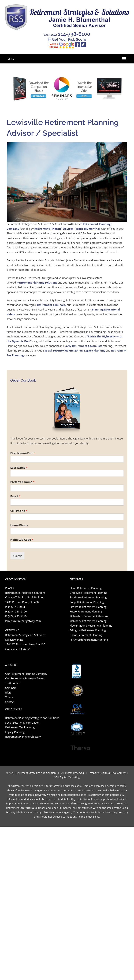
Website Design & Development (108, 773)
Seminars (11, 688)
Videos (9, 697)
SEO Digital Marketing (67, 777)
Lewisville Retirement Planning (88, 607)
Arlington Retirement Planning (88, 630)
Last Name (19, 468)
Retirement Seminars (51, 305)
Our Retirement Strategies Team (24, 678)
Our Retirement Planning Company (26, 674)
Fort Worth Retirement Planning (89, 640)
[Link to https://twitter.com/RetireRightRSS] (83, 45)
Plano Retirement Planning (86, 588)
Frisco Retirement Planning (86, 611)
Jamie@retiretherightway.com (23, 621)
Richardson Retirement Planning (89, 616)
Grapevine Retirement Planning (88, 593)
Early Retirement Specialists (83, 346)
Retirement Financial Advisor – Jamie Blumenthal (67, 229)
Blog (8, 692)
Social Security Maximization (64, 350)
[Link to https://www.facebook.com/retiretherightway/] (77, 45)
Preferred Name (22, 482)
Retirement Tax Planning (20, 727)
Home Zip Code (22, 540)
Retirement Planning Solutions (37, 283)
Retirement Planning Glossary (23, 737)
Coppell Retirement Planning (87, 602)
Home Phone (19, 525)
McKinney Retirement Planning (88, 621)
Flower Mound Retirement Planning (91, 626)
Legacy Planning (95, 350)
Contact (10, 702)
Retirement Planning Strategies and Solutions (32, 718)
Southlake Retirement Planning (88, 597)
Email (15, 496)
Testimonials (13, 683)
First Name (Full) (23, 453)
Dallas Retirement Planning (86, 635)
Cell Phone (19, 511)
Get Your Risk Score (67, 39)
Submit (17, 556)
